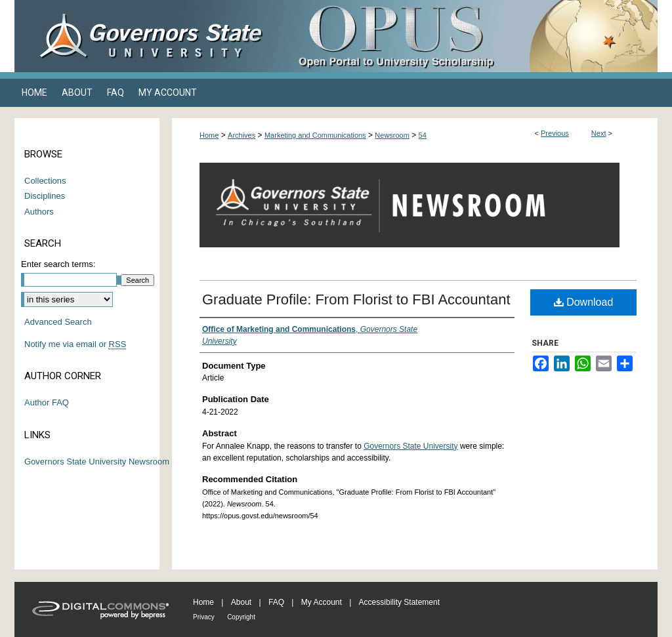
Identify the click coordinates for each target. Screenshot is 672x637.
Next (599, 133)
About (241, 602)
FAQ (276, 602)
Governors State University (410, 446)
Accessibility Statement (399, 602)
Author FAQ (47, 402)
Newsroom (392, 135)
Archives (241, 135)
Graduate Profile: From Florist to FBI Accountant (356, 299)
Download (584, 302)
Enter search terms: (58, 264)
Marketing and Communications (315, 135)
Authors (39, 212)
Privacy (204, 617)
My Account (322, 602)
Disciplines (45, 196)
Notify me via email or (75, 344)
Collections (45, 181)
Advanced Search (58, 322)
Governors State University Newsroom (97, 462)
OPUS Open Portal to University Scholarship (467, 36)
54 (423, 135)
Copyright (241, 617)
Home (209, 135)
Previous (555, 133)
